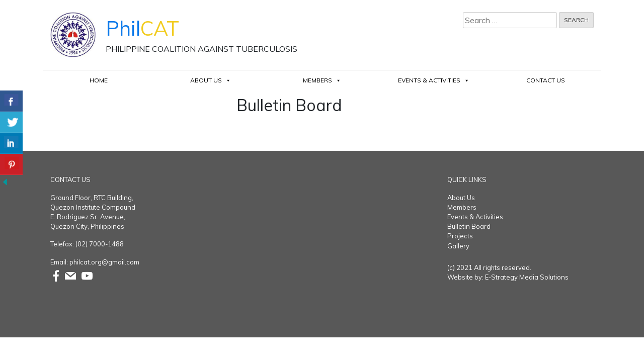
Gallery (458, 246)
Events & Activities (434, 80)
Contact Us (546, 80)
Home (99, 80)
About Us (211, 80)
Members (322, 80)
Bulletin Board (469, 226)
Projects (460, 236)
